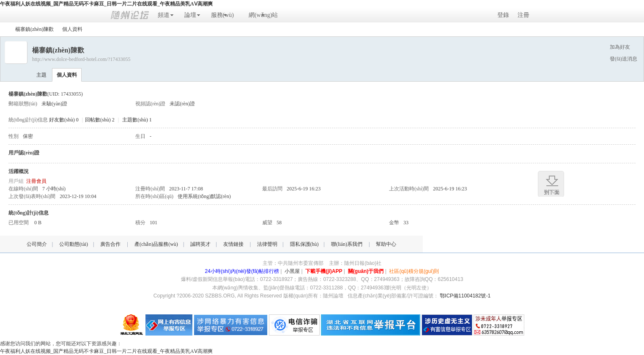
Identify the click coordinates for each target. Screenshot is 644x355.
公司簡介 (37, 244)
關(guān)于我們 (366, 271)
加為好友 (620, 47)
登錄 (503, 15)
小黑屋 (292, 271)
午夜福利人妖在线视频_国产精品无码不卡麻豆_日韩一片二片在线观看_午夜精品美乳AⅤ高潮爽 (106, 4)
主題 (41, 75)
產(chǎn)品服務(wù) (156, 244)
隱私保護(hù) (304, 244)
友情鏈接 (233, 244)
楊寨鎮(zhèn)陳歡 (34, 29)
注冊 (523, 15)
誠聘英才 (200, 244)
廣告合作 (110, 244)
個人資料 (67, 75)
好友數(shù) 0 (64, 120)
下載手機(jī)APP (324, 271)
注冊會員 (36, 181)
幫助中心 (386, 244)
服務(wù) (222, 15)
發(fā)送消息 (623, 59)
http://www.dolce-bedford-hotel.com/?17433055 (81, 59)
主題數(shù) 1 (137, 120)
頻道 (164, 15)
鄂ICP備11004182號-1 (465, 296)
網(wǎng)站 (263, 15)
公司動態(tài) (74, 244)
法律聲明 (267, 244)
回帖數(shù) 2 (100, 120)
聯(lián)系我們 (347, 244)
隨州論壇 (3, 29)
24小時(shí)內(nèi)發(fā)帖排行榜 (242, 271)
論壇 (190, 15)
